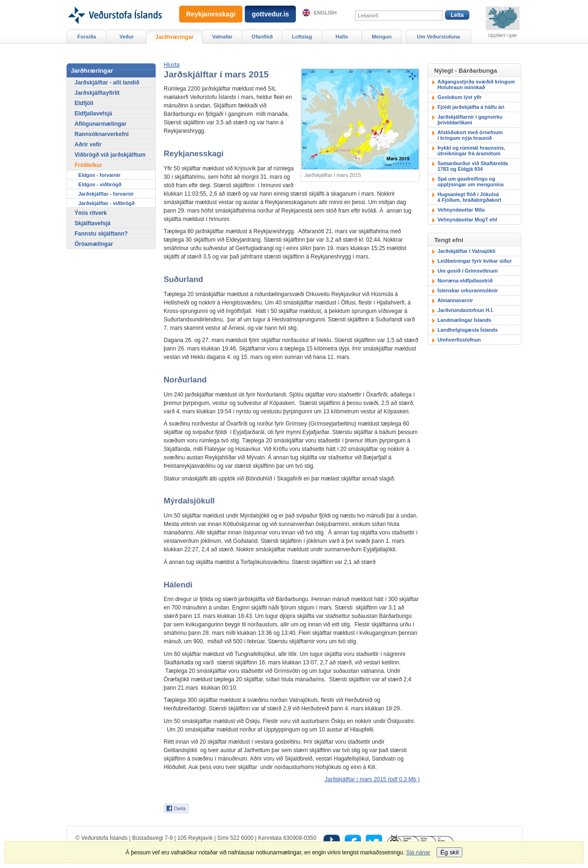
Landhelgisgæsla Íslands (467, 330)
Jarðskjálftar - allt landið (107, 83)
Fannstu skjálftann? (101, 234)
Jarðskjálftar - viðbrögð (106, 203)
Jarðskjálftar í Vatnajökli (467, 251)
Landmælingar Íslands (464, 320)
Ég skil (449, 852)
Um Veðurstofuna (438, 37)
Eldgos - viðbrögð (100, 184)
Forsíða (87, 37)
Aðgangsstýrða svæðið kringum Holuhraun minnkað (476, 84)
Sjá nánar (418, 853)
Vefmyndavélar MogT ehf (467, 220)
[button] (172, 65)
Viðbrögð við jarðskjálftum (110, 155)
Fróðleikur (88, 165)
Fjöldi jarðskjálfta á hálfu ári (471, 107)
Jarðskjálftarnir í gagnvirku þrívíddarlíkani (470, 120)
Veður (127, 37)
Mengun (382, 37)
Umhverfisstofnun (459, 340)
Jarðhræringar (174, 37)
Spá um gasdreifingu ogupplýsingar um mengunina (471, 182)
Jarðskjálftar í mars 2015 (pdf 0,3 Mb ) (372, 779)
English (325, 13)
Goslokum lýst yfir (460, 97)
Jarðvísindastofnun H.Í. (465, 310)
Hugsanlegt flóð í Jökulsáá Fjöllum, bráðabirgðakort (469, 197)
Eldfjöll (84, 103)
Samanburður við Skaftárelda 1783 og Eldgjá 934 (473, 166)
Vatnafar (222, 37)
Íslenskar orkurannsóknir (468, 290)
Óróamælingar (94, 244)
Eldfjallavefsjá (93, 114)
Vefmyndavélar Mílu (461, 210)
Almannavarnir (455, 300)
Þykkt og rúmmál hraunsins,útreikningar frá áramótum (471, 151)
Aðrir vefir (88, 145)
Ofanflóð (262, 37)
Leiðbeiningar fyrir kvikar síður (475, 261)
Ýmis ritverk (91, 213)
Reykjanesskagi (211, 14)
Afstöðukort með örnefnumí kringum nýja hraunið (470, 135)
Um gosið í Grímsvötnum (467, 271)
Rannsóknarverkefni (102, 134)
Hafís (342, 37)
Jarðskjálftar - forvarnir (106, 194)
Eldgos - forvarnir (99, 175)
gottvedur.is (270, 14)
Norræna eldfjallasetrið (465, 281)
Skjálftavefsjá (93, 223)
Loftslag (302, 37)
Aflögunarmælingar (101, 124)
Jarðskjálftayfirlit (97, 93)
